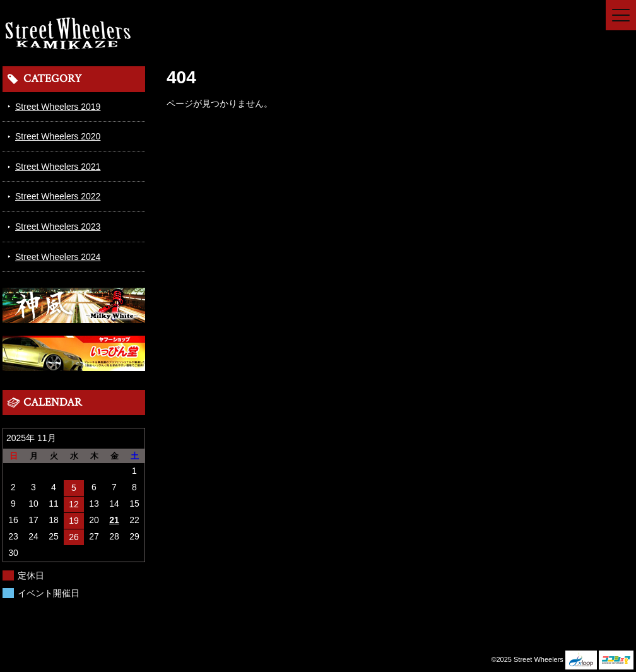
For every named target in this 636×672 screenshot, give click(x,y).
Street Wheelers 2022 (58, 196)
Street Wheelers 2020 (58, 136)
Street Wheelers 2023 (58, 227)
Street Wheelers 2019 (58, 107)
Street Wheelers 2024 (58, 257)
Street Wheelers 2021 (58, 167)
